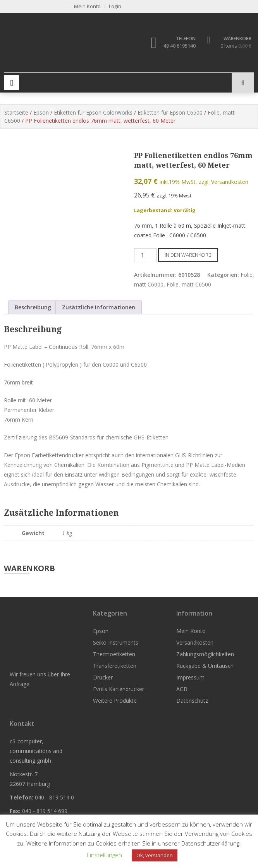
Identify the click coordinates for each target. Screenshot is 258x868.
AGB (182, 689)
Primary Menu (12, 82)
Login (113, 6)
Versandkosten (195, 642)
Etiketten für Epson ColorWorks (93, 112)
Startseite (16, 112)
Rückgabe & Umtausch (205, 666)
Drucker (103, 677)
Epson (41, 112)
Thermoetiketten (114, 654)
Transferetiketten (115, 666)
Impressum (190, 677)
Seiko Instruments (116, 642)
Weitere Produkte (115, 701)
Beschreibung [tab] (33, 307)
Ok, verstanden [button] (155, 855)
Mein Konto (191, 631)
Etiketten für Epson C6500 (170, 112)
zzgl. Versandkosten (224, 182)
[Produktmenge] (145, 255)
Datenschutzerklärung (210, 843)
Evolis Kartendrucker (119, 689)
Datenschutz (192, 701)
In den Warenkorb (188, 255)
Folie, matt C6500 (189, 284)
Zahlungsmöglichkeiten (205, 654)
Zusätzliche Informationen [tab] (99, 307)
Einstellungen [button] (104, 855)
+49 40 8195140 (178, 46)
